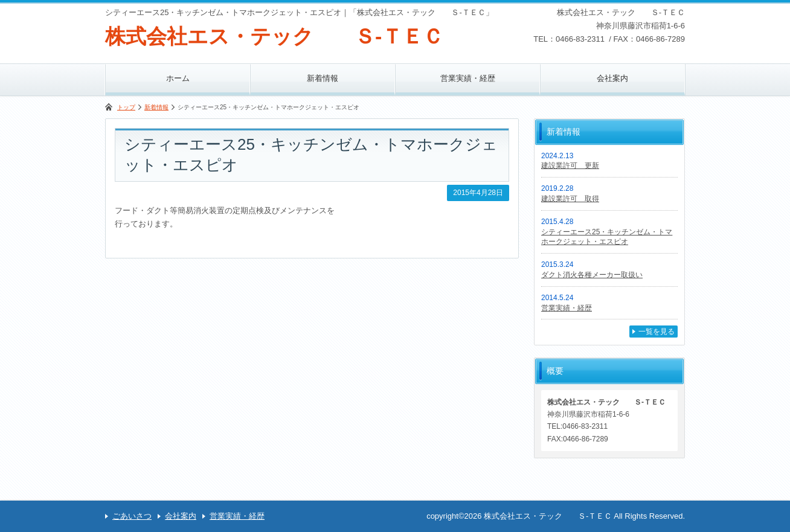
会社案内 (612, 78)
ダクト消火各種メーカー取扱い (592, 275)
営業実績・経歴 (468, 78)
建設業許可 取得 (570, 199)
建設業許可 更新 (570, 165)
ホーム (178, 78)
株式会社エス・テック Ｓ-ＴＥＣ (274, 36)
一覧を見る (657, 332)
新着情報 (323, 78)
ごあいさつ (132, 516)
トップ (126, 107)
